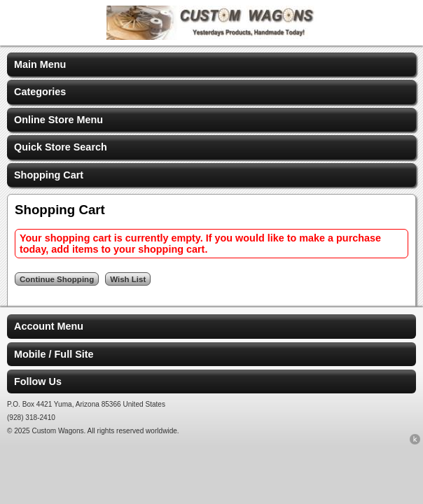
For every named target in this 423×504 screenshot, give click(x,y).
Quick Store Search (61, 147)
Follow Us (38, 381)
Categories (40, 92)
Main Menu (40, 64)
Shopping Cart (49, 175)
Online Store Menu (58, 120)
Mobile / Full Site (54, 354)
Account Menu (49, 326)
